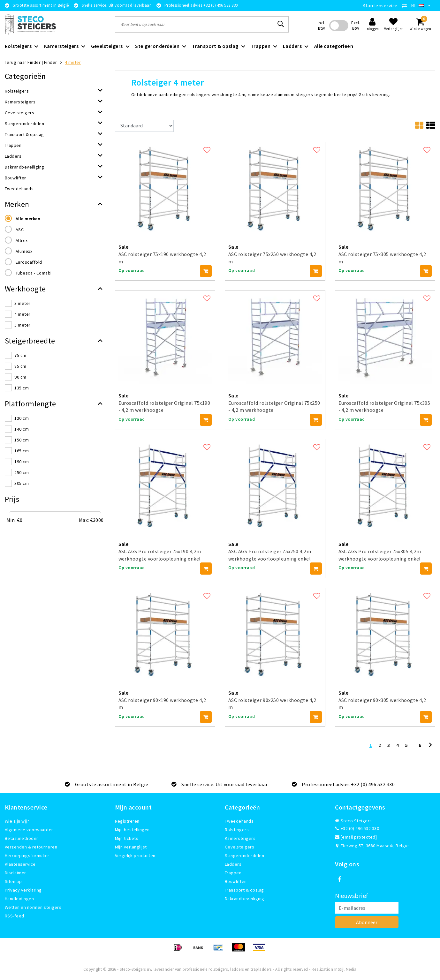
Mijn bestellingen (132, 830)
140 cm (22, 429)
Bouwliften (236, 881)
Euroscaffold (29, 262)
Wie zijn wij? (17, 821)
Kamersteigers (240, 838)
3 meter (22, 303)
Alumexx (24, 251)
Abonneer (367, 922)
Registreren (127, 821)
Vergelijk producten (135, 856)
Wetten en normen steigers (33, 907)
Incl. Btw (322, 26)
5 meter (22, 325)
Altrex (22, 240)
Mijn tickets (127, 838)
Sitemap (13, 881)
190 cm (22, 462)
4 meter (73, 62)
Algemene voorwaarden (29, 830)
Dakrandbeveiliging (245, 899)
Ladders (233, 864)
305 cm (22, 483)
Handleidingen (19, 899)
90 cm (20, 377)
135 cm (22, 388)
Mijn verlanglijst (131, 847)
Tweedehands (239, 821)
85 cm (20, 366)
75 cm (20, 355)
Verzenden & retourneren (31, 847)
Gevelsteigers (239, 847)
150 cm (22, 440)
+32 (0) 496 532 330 (357, 828)
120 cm (22, 418)
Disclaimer (15, 873)
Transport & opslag (244, 890)
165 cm (22, 451)
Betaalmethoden (22, 838)
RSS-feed (15, 916)
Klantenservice (380, 5)
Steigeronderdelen (244, 856)
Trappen (233, 873)
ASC (20, 230)
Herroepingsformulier (27, 856)
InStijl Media (345, 969)
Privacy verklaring (23, 890)
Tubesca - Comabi (34, 273)
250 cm (22, 472)
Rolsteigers (237, 830)
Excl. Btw (356, 26)
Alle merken (28, 219)
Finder (51, 62)
